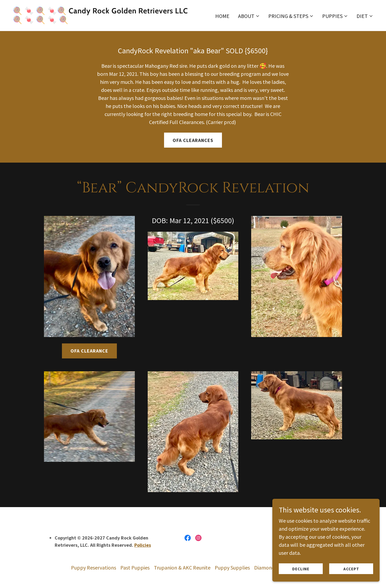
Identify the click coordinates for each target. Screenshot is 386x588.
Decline (301, 569)
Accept (351, 569)
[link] (101, 20)
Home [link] (222, 16)
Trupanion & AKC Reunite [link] (182, 568)
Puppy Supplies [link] (232, 568)
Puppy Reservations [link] (94, 568)
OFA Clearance (89, 351)
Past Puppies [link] (135, 568)
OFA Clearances (193, 140)
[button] (249, 16)
